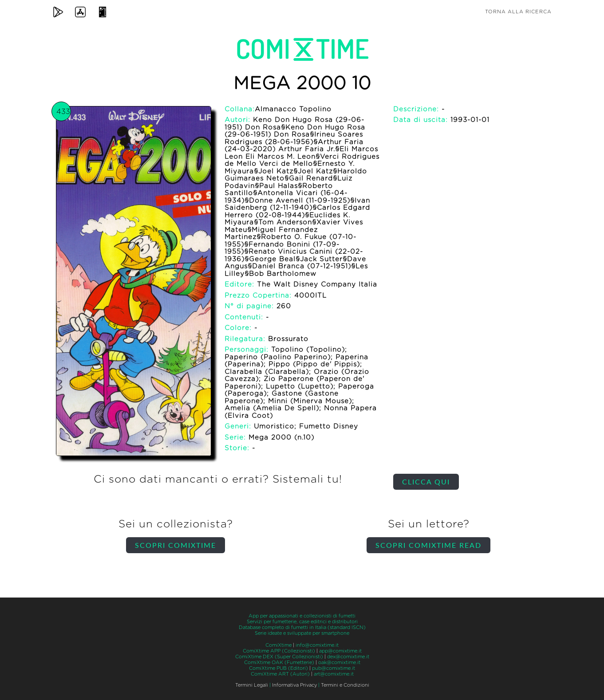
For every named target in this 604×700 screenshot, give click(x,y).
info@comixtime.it (317, 645)
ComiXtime (278, 645)
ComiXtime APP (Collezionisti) (279, 651)
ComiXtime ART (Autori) (280, 674)
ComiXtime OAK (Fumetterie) (279, 663)
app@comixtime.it (340, 651)
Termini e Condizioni (345, 685)
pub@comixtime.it (334, 668)
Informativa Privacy (294, 685)
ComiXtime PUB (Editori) (278, 668)
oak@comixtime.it (339, 663)
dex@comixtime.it (348, 657)
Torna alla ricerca (518, 12)
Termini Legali (252, 685)
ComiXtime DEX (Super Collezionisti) (279, 657)
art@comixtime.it (334, 674)
